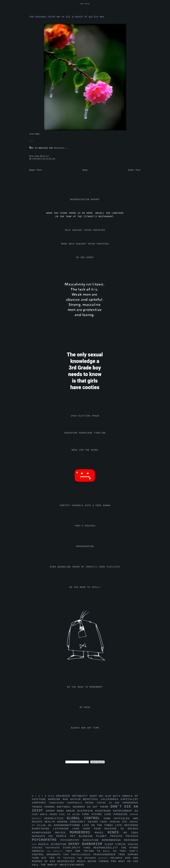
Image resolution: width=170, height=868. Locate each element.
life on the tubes (99, 825)
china (91, 803)
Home (85, 170)
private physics (124, 836)
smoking (133, 844)
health (51, 822)
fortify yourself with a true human (85, 506)
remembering (113, 840)
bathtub (77, 799)
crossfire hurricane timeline (85, 433)
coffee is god (110, 803)
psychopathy (72, 840)
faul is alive (71, 814)
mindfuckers (44, 833)
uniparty (104, 858)
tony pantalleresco (78, 855)
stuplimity (73, 848)
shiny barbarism (86, 844)
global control (85, 818)
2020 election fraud (85, 416)
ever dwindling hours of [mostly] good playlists (85, 567)
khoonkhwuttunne (68, 825)
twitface (70, 858)
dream (72, 811)
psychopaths (46, 840)
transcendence (106, 855)
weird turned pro (103, 861)
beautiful (92, 799)
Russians (59, 148)
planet (46, 156)
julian (42, 825)
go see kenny (85, 258)
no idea (131, 833)
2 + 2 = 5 (40, 796)
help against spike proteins (85, 230)
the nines (85, 4)
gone (109, 818)
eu (136, 811)
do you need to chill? (85, 587)
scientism (59, 844)
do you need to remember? (85, 687)
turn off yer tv (47, 858)
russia (44, 844)
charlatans (58, 803)
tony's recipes (85, 526)
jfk (126, 822)
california (111, 799)
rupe (35, 844)
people (63, 836)
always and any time (85, 728)
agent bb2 (97, 796)
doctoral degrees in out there (84, 807)
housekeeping (85, 546)
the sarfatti (56, 851)
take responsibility (102, 848)
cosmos (51, 807)
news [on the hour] (85, 450)
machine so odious (121, 829)
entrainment (124, 811)
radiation (92, 840)
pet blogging (83, 836)
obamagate (40, 836)
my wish (85, 707)
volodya (118, 858)
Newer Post (36, 170)
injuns (94, 822)
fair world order (46, 814)
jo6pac (134, 822)
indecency (79, 822)
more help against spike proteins (85, 244)
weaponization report (85, 200)
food (87, 814)
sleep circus (116, 844)
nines (116, 833)
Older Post (134, 170)
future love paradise (111, 814)
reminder (131, 840)
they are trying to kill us (92, 851)
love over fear (88, 829)
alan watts (114, 796)
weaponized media (72, 861)
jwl (51, 825)
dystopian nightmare (95, 811)
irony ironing (111, 822)
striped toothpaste (47, 848)
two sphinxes (88, 858)
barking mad (59, 799)
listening (63, 829)
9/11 (52, 796)
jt (34, 825)
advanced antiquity (73, 796)
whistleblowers (72, 865)
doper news (56, 811)
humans (63, 822)
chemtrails (76, 803)
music (101, 833)
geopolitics (56, 818)
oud (52, 836)
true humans (128, 855)
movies (63, 833)
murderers (82, 833)
